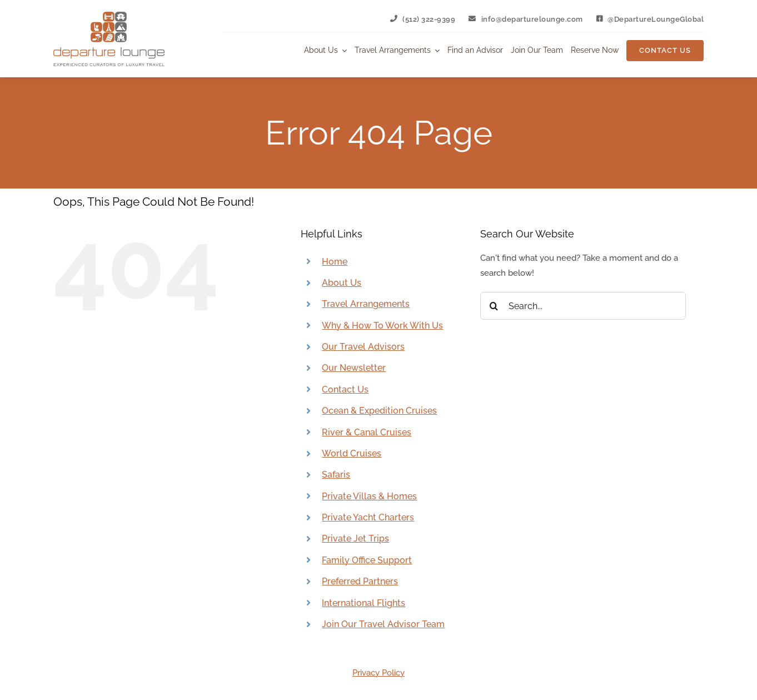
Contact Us (345, 389)
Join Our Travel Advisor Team (383, 624)
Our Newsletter (354, 368)
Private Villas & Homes (369, 496)
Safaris (336, 475)
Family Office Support (367, 560)
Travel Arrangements (366, 304)
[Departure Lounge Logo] (109, 16)
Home (335, 262)
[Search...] (583, 306)
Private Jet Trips (355, 538)
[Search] (494, 306)
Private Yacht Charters (368, 517)
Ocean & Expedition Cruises (379, 411)
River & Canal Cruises (367, 432)
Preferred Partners (360, 581)
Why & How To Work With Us (382, 326)
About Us (342, 283)
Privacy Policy (378, 673)
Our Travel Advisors (363, 347)
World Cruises (352, 453)
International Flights (363, 603)
